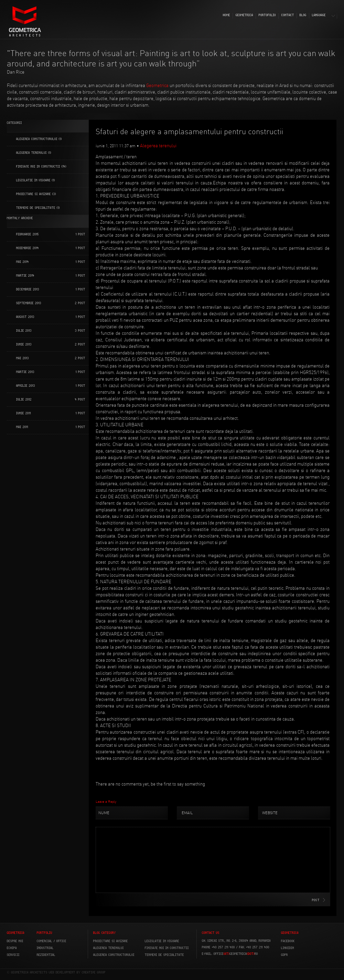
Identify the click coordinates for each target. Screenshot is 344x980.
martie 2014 (25, 276)
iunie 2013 (24, 344)
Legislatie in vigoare (33, 180)
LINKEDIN (288, 948)
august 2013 (25, 317)
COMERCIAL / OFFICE (52, 941)
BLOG (303, 15)
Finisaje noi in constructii (38, 167)
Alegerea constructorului (37, 139)
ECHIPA (12, 948)
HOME (227, 15)
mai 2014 (23, 262)
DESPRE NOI (15, 941)
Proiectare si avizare (111, 941)
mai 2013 (23, 358)
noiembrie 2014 (28, 248)
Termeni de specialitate (36, 208)
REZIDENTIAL (46, 955)
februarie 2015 (28, 234)
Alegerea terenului (31, 153)
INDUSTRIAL (45, 948)
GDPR (284, 955)
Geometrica (157, 85)
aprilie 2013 (26, 386)
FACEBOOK (288, 941)
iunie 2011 (24, 413)
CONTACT (288, 15)
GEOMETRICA (244, 15)
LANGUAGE (319, 15)
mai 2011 (22, 427)
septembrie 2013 (29, 303)
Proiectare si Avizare (34, 194)
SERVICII (13, 955)
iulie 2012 (24, 400)
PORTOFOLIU (267, 15)
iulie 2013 (24, 331)
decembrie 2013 (28, 289)
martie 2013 (25, 372)
